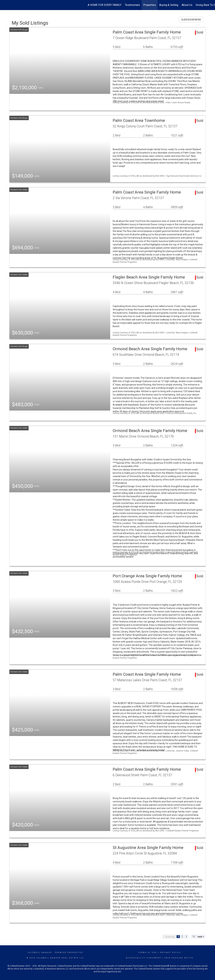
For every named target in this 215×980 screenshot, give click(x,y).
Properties (150, 5)
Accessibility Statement (144, 958)
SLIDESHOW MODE (191, 20)
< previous (169, 937)
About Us (187, 5)
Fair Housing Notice (179, 958)
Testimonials (132, 5)
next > (201, 937)
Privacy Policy (171, 953)
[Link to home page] (4, 5)
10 (193, 937)
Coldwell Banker (40, 953)
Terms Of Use (148, 953)
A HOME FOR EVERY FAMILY (105, 5)
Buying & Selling (169, 5)
